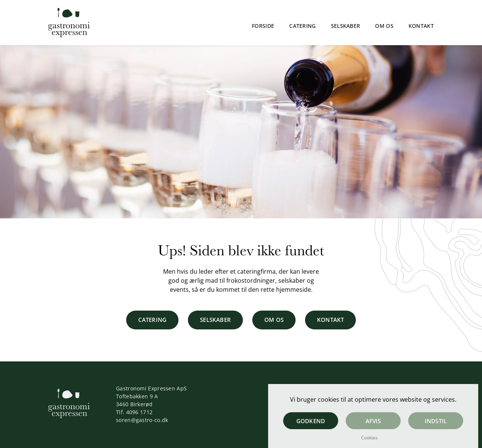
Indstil (436, 421)
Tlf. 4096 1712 (134, 412)
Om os (384, 26)
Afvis (373, 421)
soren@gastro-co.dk (142, 420)
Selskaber (346, 26)
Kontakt (421, 26)
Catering (302, 26)
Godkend (311, 421)
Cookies (369, 438)
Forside (263, 26)
